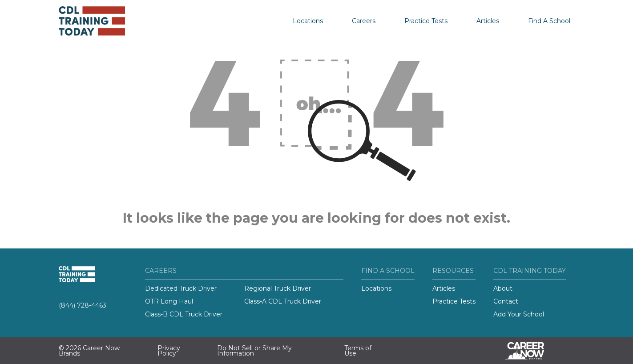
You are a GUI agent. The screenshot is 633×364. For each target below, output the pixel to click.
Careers (364, 21)
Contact (506, 301)
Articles (488, 21)
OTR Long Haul (169, 301)
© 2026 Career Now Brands (89, 351)
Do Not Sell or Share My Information (254, 351)
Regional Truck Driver (278, 288)
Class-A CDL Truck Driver (283, 301)
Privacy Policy (169, 351)
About (503, 288)
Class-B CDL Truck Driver (184, 314)
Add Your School (519, 314)
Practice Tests (426, 21)
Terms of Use (358, 351)
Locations (308, 21)
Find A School (549, 21)
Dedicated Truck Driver (181, 288)
